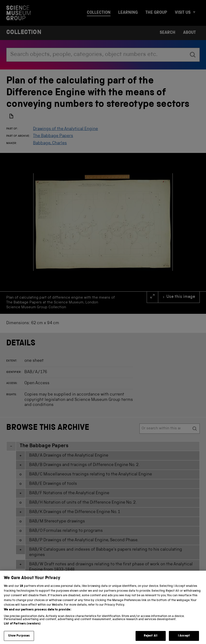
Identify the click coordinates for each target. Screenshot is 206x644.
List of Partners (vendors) (22, 629)
